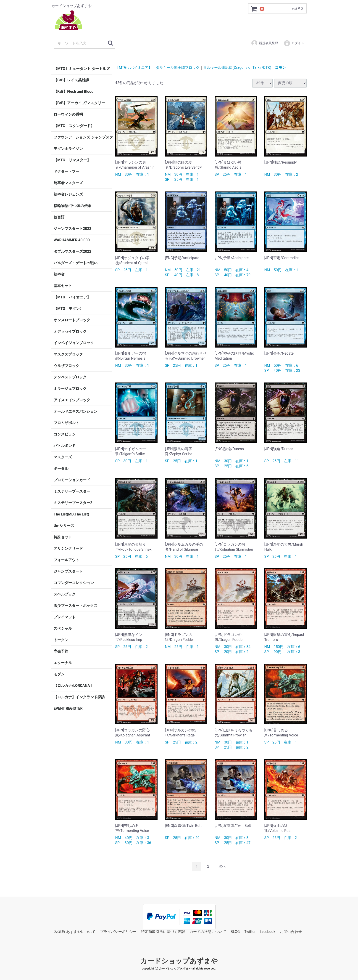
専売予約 (61, 651)
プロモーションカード (72, 480)
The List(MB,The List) (71, 514)
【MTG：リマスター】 (72, 160)
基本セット (63, 286)
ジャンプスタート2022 (72, 229)
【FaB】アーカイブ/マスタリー (79, 103)
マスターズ (63, 457)
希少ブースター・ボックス (76, 606)
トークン (61, 640)
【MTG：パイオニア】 (72, 297)
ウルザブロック (66, 366)
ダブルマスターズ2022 (72, 251)
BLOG (235, 931)
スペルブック (65, 594)
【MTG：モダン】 (68, 309)
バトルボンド (65, 446)
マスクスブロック (68, 354)
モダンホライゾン (68, 149)
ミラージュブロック (70, 389)
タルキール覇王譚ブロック (178, 68)
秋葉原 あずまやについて (75, 931)
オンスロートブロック (72, 320)
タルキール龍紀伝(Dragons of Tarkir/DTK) (237, 68)
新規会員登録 (265, 43)
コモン (280, 68)
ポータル (61, 469)
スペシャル (63, 628)
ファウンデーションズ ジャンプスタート (83, 137)
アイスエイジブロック (72, 400)
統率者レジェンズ (68, 194)
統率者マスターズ (68, 183)
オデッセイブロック (70, 331)
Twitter (250, 931)
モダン (59, 674)
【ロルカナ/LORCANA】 (74, 686)
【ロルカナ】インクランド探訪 (79, 697)
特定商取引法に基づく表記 (163, 931)
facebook (268, 931)
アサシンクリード (68, 548)
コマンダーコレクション (74, 583)
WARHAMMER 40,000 (72, 240)
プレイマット (65, 617)
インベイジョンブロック (74, 343)
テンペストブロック (70, 377)
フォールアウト (66, 560)
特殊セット (63, 537)
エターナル (63, 663)
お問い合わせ (291, 931)
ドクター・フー (66, 171)
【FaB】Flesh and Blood (74, 92)
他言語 (59, 217)
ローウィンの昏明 (68, 114)
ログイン (294, 43)
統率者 (59, 274)
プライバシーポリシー (118, 931)
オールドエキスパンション (76, 411)
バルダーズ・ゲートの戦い (76, 263)
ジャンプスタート (68, 571)
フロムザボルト (66, 423)
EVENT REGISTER (68, 708)
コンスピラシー (66, 434)
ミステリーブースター (72, 491)
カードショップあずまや (179, 961)
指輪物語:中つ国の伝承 (72, 206)
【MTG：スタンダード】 (74, 126)
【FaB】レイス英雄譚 (71, 80)
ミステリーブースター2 (73, 503)
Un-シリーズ (64, 526)
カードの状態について (208, 931)
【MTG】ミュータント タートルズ (82, 69)
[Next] (222, 867)
